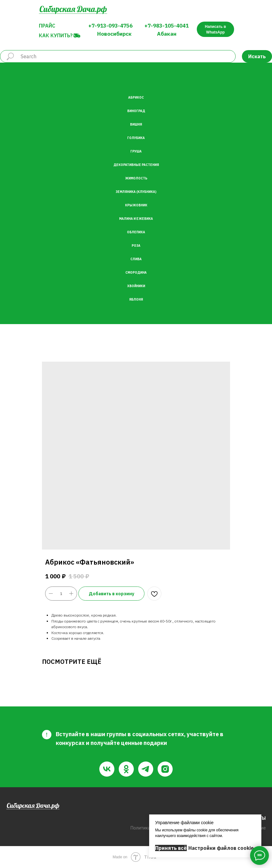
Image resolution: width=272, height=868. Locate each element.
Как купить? (56, 35)
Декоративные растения (136, 165)
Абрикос (136, 98)
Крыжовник (136, 205)
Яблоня (136, 300)
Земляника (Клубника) (136, 192)
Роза (136, 246)
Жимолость (136, 178)
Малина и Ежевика (136, 219)
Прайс (47, 26)
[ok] (126, 769)
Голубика (136, 138)
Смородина (136, 273)
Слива (136, 259)
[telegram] (146, 769)
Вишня (136, 124)
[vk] (107, 769)
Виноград (136, 111)
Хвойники (136, 286)
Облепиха (136, 232)
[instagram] (165, 769)
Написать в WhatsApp (215, 29)
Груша (136, 151)
